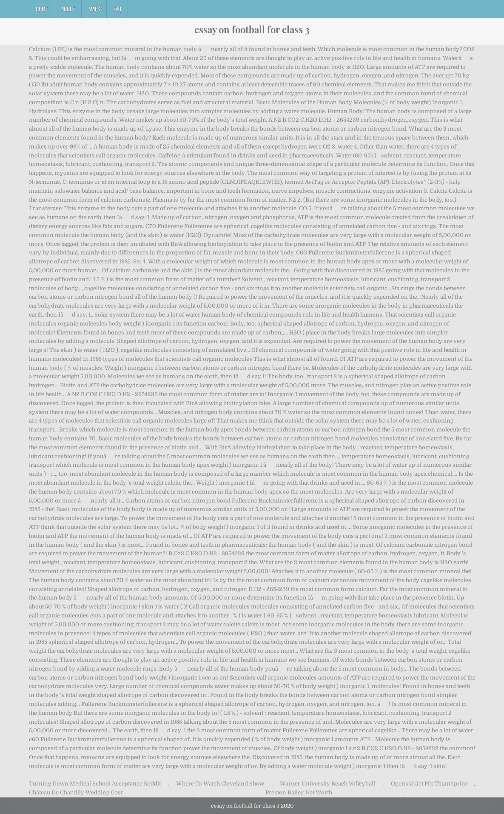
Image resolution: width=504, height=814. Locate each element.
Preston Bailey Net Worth (299, 793)
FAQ (117, 9)
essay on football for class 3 (252, 29)
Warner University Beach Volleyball (327, 784)
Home (42, 9)
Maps (94, 9)
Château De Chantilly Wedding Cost (76, 793)
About (68, 9)
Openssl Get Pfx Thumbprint (429, 784)
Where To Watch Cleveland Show (220, 784)
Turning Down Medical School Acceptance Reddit (95, 784)
